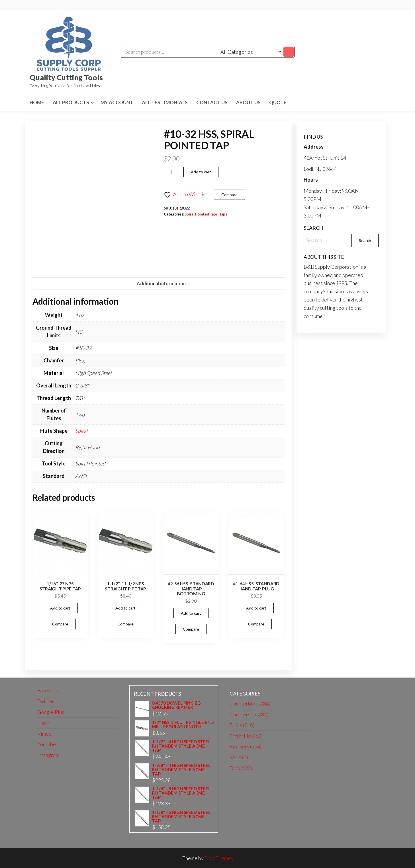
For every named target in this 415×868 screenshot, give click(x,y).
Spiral (81, 431)
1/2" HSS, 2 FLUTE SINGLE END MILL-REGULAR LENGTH (183, 725)
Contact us (212, 102)
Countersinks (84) (249, 714)
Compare (229, 195)
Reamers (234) (246, 746)
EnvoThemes (219, 858)
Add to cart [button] (60, 608)
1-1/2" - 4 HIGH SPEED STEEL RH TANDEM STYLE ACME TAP (181, 746)
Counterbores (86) (250, 703)
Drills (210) (242, 725)
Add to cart (201, 172)
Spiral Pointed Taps (201, 214)
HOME (37, 102)
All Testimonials (165, 102)
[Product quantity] (173, 172)
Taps (223, 214)
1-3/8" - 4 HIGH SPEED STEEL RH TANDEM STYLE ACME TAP (181, 770)
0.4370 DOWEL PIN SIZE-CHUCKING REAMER (177, 705)
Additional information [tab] (161, 283)
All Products (71, 102)
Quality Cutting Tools (66, 77)
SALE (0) (239, 757)
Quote (278, 102)
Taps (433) (241, 768)
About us (248, 102)
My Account (117, 102)
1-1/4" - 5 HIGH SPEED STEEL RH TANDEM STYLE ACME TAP (181, 793)
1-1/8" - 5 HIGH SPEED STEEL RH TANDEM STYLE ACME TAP (181, 817)
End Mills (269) (246, 736)
